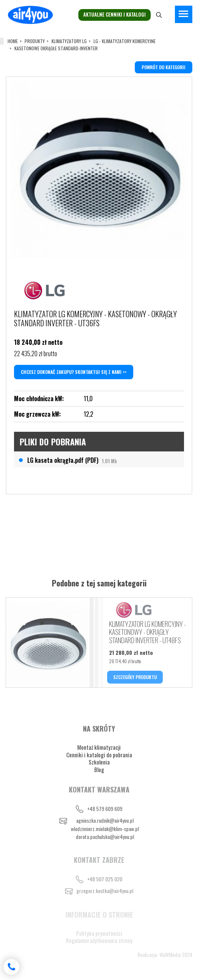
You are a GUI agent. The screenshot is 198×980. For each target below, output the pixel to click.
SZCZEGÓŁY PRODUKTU (135, 677)
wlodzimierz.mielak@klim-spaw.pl (105, 829)
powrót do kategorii (164, 67)
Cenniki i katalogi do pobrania (99, 755)
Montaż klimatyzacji (99, 747)
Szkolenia (99, 762)
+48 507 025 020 (105, 879)
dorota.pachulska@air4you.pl (105, 837)
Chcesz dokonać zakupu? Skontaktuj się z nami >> (74, 372)
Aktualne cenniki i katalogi (115, 15)
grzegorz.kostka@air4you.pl (105, 891)
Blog (99, 769)
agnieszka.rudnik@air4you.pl (105, 820)
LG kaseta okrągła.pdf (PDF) (72, 460)
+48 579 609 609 (105, 809)
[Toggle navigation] (184, 14)
